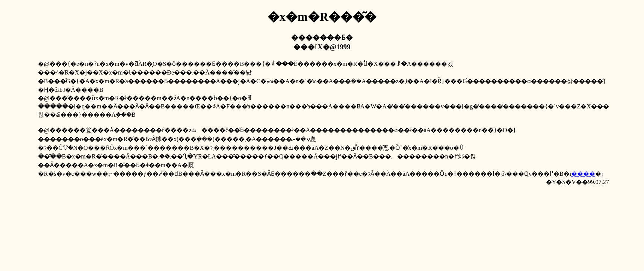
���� (583, 174)
